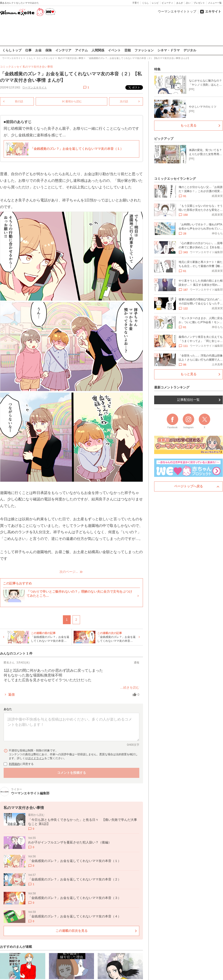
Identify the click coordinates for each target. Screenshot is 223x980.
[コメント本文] (71, 727)
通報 (137, 663)
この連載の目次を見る (72, 931)
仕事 (28, 50)
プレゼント (199, 3)
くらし (145, 3)
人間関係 (98, 50)
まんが (180, 3)
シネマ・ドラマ (169, 50)
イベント (114, 50)
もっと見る (188, 125)
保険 (48, 50)
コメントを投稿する (72, 773)
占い (188, 3)
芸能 (128, 50)
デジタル (190, 50)
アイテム (81, 50)
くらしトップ (12, 50)
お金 (38, 50)
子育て (136, 3)
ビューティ (167, 3)
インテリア (63, 50)
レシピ (155, 3)
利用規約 (14, 764)
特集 (157, 69)
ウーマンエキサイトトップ (177, 11)
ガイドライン (36, 758)
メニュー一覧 (215, 3)
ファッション (144, 50)
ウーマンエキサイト (35, 87)
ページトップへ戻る (188, 486)
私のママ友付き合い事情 (38, 67)
